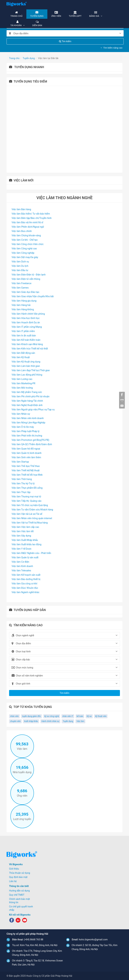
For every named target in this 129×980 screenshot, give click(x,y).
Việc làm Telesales (21, 570)
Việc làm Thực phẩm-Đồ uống (27, 488)
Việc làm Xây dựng (21, 536)
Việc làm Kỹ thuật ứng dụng (26, 362)
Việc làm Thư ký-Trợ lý (23, 483)
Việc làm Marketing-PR (23, 383)
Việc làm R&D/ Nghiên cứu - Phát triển (31, 553)
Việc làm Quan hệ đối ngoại (26, 449)
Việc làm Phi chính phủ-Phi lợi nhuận (31, 396)
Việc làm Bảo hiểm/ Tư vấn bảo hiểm (31, 214)
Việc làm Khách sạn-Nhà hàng (27, 344)
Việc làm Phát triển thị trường (27, 436)
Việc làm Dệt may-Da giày (25, 257)
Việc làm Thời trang (22, 479)
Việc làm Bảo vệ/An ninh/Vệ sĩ (27, 222)
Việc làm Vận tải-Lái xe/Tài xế (27, 514)
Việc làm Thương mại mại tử (26, 497)
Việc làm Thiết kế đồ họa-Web (27, 475)
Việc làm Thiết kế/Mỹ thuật (26, 470)
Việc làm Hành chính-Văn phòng (28, 314)
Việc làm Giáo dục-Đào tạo (25, 292)
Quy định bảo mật (18, 877)
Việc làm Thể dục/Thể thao (26, 466)
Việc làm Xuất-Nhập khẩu (25, 540)
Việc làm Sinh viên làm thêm (26, 457)
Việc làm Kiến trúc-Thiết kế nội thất (30, 349)
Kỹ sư (89, 716)
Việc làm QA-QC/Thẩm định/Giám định (32, 444)
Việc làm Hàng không (23, 309)
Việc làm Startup (20, 462)
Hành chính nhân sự (50, 721)
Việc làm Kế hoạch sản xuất (26, 575)
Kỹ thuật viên (101, 716)
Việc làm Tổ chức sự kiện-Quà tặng (30, 505)
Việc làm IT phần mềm (23, 331)
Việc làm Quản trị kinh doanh (27, 453)
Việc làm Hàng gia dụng (24, 301)
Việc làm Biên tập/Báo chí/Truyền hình (32, 218)
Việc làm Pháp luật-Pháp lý (26, 431)
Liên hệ (13, 881)
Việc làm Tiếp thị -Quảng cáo (27, 501)
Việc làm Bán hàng (21, 209)
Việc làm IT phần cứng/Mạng (27, 327)
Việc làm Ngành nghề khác (26, 592)
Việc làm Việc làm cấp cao (25, 527)
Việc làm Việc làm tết (23, 531)
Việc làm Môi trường (22, 388)
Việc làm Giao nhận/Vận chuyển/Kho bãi (33, 296)
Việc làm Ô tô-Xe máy (23, 427)
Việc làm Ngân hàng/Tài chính (27, 401)
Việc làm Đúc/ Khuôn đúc (25, 588)
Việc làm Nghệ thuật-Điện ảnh (27, 405)
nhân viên (14, 716)
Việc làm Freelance (21, 283)
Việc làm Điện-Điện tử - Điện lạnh (29, 275)
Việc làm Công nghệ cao (24, 249)
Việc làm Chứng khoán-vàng (26, 235)
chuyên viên (15, 721)
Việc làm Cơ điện (20, 562)
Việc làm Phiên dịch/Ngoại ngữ (28, 227)
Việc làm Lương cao (22, 379)
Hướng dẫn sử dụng (19, 891)
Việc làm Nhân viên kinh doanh (28, 418)
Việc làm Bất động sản (23, 353)
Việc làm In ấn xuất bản (24, 336)
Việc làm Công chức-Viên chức (28, 244)
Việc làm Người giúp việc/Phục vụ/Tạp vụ (33, 410)
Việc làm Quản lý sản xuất (25, 557)
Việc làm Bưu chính (22, 231)
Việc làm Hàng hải (21, 305)
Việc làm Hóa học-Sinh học (26, 318)
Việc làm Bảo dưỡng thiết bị (26, 579)
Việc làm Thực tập (21, 492)
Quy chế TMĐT (17, 895)
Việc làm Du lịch (20, 266)
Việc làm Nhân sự (21, 414)
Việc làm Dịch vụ (20, 262)
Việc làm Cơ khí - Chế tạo (25, 240)
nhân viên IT (68, 716)
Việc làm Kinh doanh (22, 566)
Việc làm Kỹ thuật (21, 357)
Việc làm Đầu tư (20, 270)
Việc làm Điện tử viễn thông (26, 279)
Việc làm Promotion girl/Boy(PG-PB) (30, 440)
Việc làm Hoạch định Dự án (26, 322)
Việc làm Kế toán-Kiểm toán (26, 340)
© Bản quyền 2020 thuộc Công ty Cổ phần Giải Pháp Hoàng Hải (39, 976)
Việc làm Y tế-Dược (21, 549)
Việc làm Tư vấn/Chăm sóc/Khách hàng (32, 510)
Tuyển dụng (68, 721)
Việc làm (80, 721)
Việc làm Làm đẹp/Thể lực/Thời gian (31, 370)
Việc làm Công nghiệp (23, 253)
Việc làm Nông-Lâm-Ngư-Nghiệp (28, 423)
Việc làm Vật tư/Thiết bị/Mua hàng (30, 523)
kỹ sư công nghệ (52, 716)
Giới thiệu (14, 869)
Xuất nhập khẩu (31, 721)
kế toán (80, 716)
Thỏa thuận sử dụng (20, 873)
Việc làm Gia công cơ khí (24, 584)
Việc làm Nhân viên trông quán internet (32, 518)
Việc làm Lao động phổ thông (27, 375)
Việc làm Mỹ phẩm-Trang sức (27, 392)
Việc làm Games (20, 288)
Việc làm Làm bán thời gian (26, 366)
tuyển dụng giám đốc (32, 716)
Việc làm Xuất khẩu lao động (26, 544)
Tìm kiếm (65, 41)
